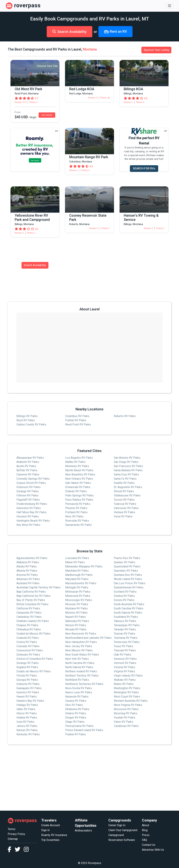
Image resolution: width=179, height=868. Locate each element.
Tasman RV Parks (125, 634)
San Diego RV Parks (126, 462)
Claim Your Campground (123, 830)
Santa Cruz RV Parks (126, 474)
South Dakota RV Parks (128, 613)
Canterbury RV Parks (29, 617)
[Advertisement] (89, 778)
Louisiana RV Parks (77, 558)
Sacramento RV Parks (78, 525)
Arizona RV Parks (27, 575)
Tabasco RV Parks (125, 621)
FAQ (144, 840)
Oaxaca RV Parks (76, 701)
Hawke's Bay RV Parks (30, 701)
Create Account (51, 825)
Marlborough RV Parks (79, 575)
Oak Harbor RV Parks (78, 483)
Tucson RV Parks (124, 500)
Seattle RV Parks (124, 483)
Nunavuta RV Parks (77, 697)
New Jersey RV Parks (79, 646)
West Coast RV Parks (127, 697)
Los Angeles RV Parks (79, 458)
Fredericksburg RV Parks (32, 504)
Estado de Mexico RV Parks (34, 671)
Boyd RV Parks (26, 420)
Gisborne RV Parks (28, 684)
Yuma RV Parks (123, 516)
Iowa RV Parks (25, 722)
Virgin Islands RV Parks (128, 676)
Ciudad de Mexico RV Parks (33, 634)
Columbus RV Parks (77, 416)
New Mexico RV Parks (79, 650)
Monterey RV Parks (77, 466)
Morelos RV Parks (76, 613)
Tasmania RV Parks (126, 638)
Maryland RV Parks (77, 579)
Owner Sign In (117, 825)
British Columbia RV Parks (32, 604)
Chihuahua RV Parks (29, 629)
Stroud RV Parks (124, 491)
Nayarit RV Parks (76, 617)
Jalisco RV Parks (27, 726)
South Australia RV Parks (129, 604)
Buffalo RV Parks (27, 470)
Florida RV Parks (27, 676)
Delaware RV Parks (28, 655)
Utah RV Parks (123, 655)
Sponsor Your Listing (156, 50)
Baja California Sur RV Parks (33, 596)
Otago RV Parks (75, 722)
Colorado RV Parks (28, 646)
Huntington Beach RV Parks (33, 521)
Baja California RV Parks (31, 592)
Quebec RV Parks (125, 562)
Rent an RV (115, 32)
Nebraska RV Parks (77, 621)
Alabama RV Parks (28, 562)
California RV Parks (28, 608)
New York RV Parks (77, 659)
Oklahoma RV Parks (77, 709)
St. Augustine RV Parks (128, 487)
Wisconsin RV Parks (126, 709)
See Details (47, 115)
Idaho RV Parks (26, 709)
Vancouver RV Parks (126, 508)
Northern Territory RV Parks (82, 676)
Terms (12, 829)
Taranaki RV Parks (125, 629)
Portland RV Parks (76, 512)
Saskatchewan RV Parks (129, 587)
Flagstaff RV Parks (28, 500)
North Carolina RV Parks (80, 663)
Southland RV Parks (126, 617)
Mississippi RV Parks (79, 600)
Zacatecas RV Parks (126, 726)
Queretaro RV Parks (126, 571)
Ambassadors (83, 830)
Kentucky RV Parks (28, 734)
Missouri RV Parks (77, 604)
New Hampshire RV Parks (81, 642)
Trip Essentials (50, 840)
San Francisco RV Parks (128, 466)
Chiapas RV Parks (27, 625)
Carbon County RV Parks (31, 424)
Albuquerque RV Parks (30, 458)
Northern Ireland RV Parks (81, 671)
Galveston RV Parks (29, 508)
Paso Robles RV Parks (79, 500)
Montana (90, 49)
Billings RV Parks (27, 416)
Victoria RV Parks (124, 667)
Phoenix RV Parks (76, 508)
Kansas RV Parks (27, 730)
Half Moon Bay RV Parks (31, 512)
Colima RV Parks (27, 642)
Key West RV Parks (28, 525)
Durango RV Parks (28, 491)
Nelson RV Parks (76, 625)
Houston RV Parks (28, 516)
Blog (145, 830)
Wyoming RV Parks (126, 713)
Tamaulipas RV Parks (127, 625)
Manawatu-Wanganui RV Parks (84, 566)
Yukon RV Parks (123, 722)
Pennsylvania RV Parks (79, 726)
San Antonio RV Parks (127, 458)
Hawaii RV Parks (27, 697)
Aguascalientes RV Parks (32, 558)
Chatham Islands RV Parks (33, 621)
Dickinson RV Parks (28, 487)
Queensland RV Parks (127, 566)
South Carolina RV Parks (129, 608)
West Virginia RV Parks (128, 705)
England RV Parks (27, 667)
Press (146, 835)
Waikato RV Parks (125, 680)
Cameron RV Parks (28, 474)
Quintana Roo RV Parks (128, 575)
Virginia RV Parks (124, 671)
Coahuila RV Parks (28, 638)
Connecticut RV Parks (30, 650)
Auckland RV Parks (28, 583)
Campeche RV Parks (29, 613)
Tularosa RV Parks (125, 504)
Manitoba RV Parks (77, 571)
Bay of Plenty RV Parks (31, 600)
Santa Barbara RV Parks (128, 470)
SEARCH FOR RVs (144, 168)
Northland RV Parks (77, 680)
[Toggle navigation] (170, 6)
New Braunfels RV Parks (80, 474)
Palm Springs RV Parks (79, 495)
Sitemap (13, 839)
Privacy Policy (16, 834)
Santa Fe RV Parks (125, 479)
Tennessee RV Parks (127, 642)
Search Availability (69, 32)
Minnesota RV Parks (78, 596)
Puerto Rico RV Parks (127, 558)
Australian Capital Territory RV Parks (38, 587)
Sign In (45, 830)
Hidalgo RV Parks (27, 705)
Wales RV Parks (124, 684)
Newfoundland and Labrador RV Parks (88, 638)
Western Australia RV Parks (131, 701)
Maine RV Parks (75, 562)
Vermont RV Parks (125, 663)
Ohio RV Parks (74, 705)
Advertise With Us (153, 850)
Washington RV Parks (127, 688)
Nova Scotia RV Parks (79, 688)
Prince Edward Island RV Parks (84, 730)
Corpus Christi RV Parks (31, 483)
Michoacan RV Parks (78, 592)
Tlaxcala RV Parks (125, 650)
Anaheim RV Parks (28, 462)
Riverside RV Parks (77, 521)
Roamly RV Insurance (54, 835)
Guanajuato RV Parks (29, 688)
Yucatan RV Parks (125, 718)
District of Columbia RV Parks (35, 659)
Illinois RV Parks (27, 713)
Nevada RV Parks (76, 629)
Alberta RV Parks (27, 571)
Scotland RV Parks (125, 592)
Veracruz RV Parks (125, 659)
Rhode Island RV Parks (128, 579)
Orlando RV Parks (76, 491)
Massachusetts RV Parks (81, 583)
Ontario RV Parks (76, 713)
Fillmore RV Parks (27, 495)
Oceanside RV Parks (78, 487)
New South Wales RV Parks (82, 655)
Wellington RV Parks (126, 692)
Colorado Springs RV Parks (33, 479)
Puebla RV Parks (76, 734)
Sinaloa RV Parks (124, 596)
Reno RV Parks (74, 516)
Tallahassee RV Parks (127, 495)
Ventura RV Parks (124, 512)
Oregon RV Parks (76, 718)
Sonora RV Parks (124, 600)
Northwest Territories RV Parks (84, 684)
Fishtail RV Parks (76, 420)
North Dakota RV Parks (79, 667)
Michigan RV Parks (77, 587)
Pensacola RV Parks (78, 504)
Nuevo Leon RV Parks (79, 692)
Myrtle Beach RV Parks (79, 470)
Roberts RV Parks (125, 416)
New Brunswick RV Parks (81, 634)
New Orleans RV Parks (79, 479)
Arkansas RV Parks (28, 579)
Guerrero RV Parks (28, 692)
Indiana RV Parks (27, 718)
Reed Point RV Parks (78, 424)
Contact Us (149, 845)
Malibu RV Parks (75, 462)
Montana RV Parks (76, 608)
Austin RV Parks (26, 466)
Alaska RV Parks (27, 566)
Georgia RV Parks (27, 680)
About (146, 825)
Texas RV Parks (123, 646)
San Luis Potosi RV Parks (130, 583)
